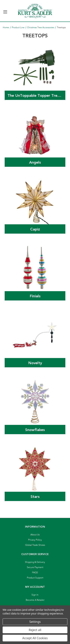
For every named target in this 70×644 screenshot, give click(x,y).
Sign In (35, 595)
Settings (35, 622)
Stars (35, 497)
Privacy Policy (35, 540)
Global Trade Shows (35, 545)
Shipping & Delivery (35, 562)
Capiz (35, 229)
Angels (35, 162)
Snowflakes (35, 430)
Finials (35, 296)
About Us (35, 535)
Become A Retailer (35, 600)
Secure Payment (35, 567)
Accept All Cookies (35, 638)
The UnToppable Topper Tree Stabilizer (36, 96)
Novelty (35, 363)
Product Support (35, 578)
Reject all (35, 630)
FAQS (35, 573)
